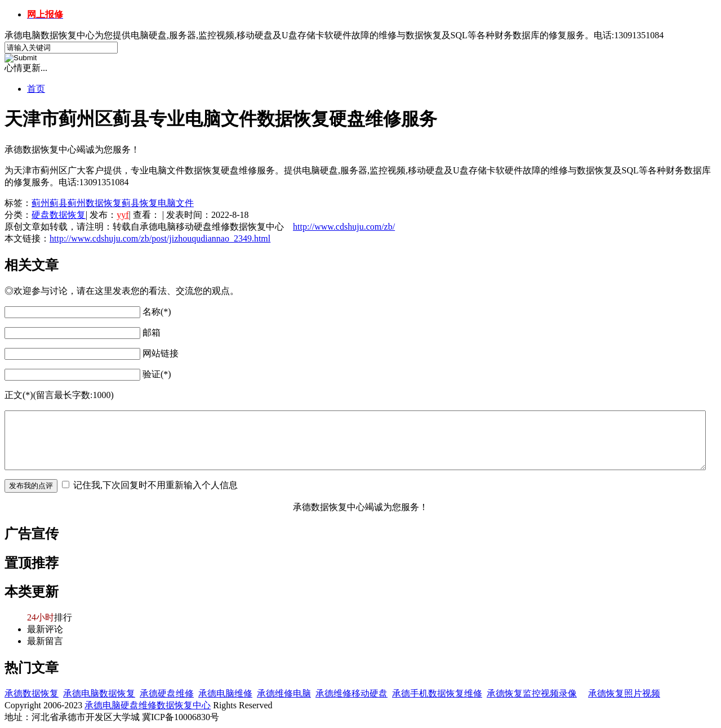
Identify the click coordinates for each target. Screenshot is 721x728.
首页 (36, 89)
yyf (123, 215)
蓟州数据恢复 (95, 203)
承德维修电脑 (284, 693)
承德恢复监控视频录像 (532, 693)
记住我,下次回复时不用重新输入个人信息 (155, 485)
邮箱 (152, 332)
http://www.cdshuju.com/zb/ (344, 227)
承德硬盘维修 (167, 693)
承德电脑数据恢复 (99, 693)
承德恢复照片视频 (624, 693)
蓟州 (41, 203)
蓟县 (59, 203)
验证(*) (157, 374)
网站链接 (161, 353)
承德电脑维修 (225, 693)
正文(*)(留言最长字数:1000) (59, 395)
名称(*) (157, 312)
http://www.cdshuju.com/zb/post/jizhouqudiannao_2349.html (160, 238)
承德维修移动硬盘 (351, 693)
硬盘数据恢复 (59, 215)
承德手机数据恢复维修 (437, 693)
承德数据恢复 (32, 693)
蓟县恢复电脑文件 (158, 203)
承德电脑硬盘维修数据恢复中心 (148, 705)
